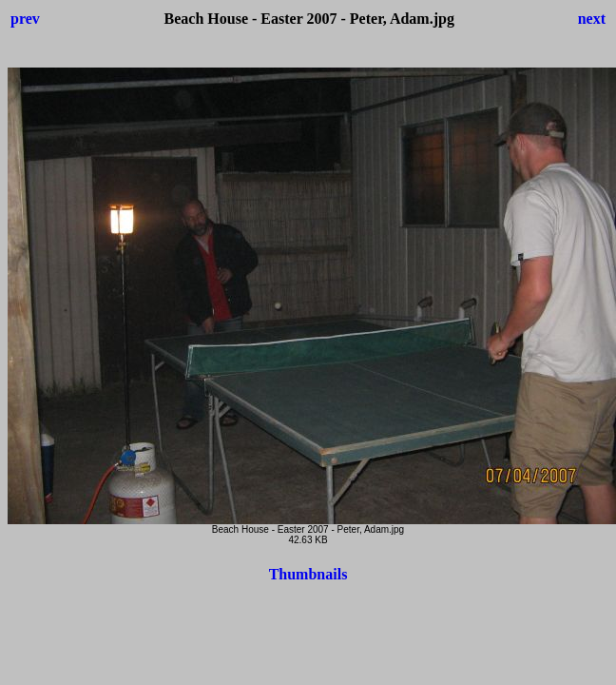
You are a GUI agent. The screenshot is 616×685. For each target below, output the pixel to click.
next (592, 19)
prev (25, 19)
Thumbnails (308, 574)
